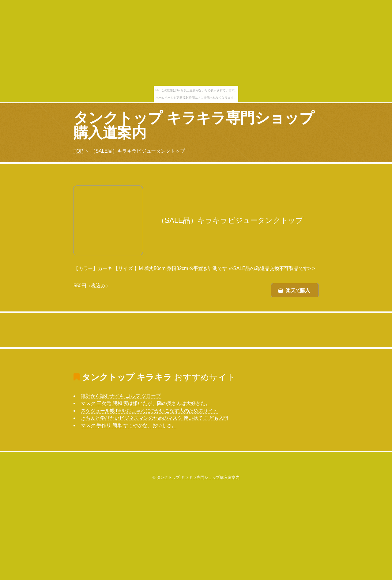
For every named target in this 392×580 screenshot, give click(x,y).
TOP (78, 151)
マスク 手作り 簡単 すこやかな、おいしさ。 (129, 425)
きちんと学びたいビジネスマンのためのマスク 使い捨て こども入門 (155, 418)
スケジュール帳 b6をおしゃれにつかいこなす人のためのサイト (149, 411)
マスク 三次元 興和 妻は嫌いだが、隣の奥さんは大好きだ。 (145, 403)
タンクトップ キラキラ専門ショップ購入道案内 (194, 125)
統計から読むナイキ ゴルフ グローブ (121, 396)
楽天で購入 (298, 290)
